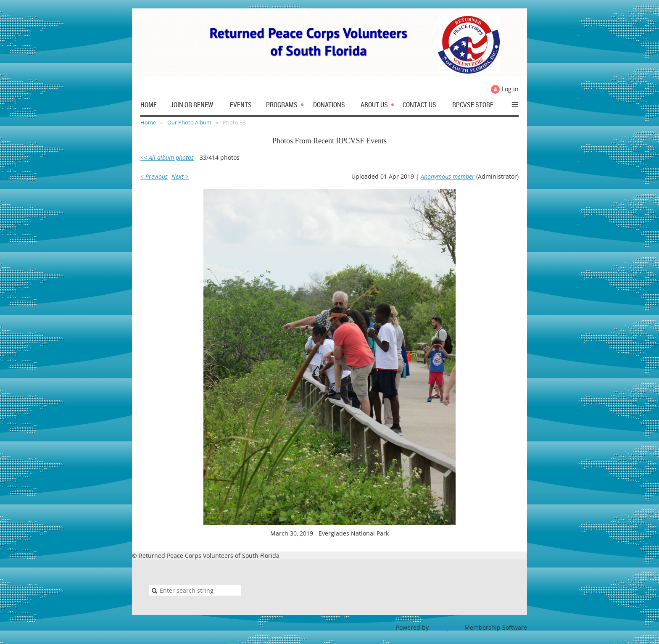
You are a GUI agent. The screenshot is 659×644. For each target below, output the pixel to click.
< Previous (154, 176)
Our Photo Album (189, 122)
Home (148, 122)
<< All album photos (167, 157)
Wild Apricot (447, 627)
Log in (510, 89)
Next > (180, 176)
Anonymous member (448, 176)
